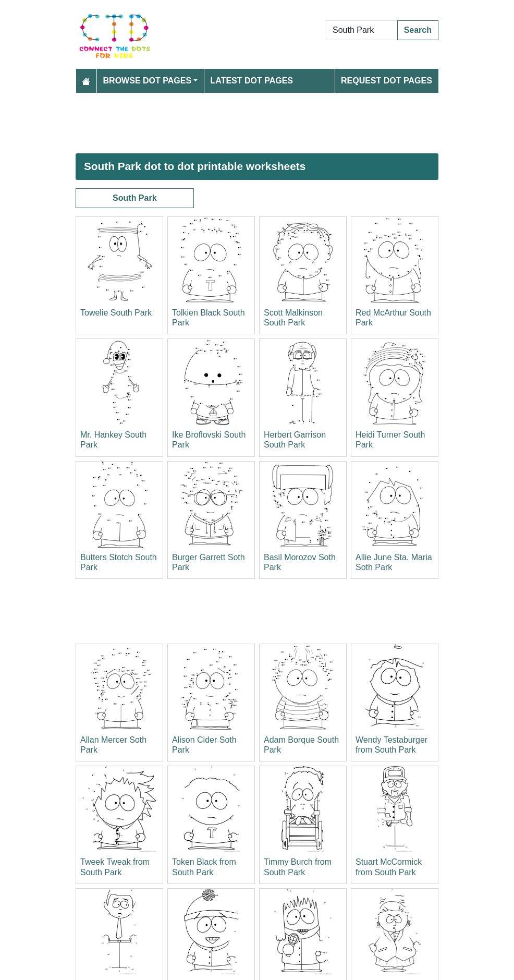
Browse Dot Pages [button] (148, 81)
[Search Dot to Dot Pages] (362, 30)
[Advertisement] (257, 123)
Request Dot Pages (387, 81)
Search (418, 30)
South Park (134, 198)
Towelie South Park (116, 313)
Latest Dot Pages (252, 81)
